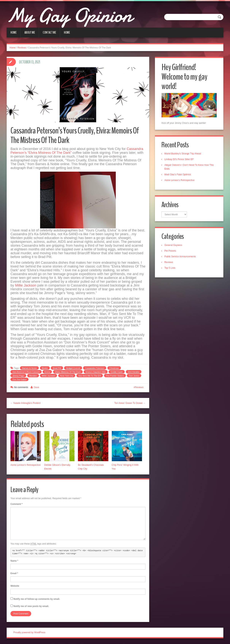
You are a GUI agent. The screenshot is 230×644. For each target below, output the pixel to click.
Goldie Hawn (117, 372)
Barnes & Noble (29, 368)
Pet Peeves (170, 251)
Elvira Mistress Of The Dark (68, 372)
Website (15, 586)
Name (14, 561)
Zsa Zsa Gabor (19, 380)
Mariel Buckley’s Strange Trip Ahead (183, 154)
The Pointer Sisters (115, 376)
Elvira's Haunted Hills (96, 372)
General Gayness (173, 245)
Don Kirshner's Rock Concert (26, 372)
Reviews (22, 48)
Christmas (114, 368)
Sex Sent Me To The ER (90, 376)
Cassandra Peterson (95, 368)
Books (45, 368)
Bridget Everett (73, 368)
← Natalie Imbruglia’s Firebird (25, 403)
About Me (30, 32)
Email (14, 573)
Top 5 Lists (170, 268)
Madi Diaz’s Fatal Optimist (178, 174)
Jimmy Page (18, 376)
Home (13, 32)
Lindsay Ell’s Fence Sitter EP (179, 159)
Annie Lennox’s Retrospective (26, 465)
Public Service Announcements (180, 257)
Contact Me (49, 32)
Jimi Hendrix (134, 372)
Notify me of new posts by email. (31, 606)
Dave (36, 387)
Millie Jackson (26, 285)
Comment (16, 504)
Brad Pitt (57, 368)
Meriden (33, 376)
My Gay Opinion (72, 15)
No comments (21, 387)
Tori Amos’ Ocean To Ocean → (130, 403)
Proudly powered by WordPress (29, 632)
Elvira (47, 372)
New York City (67, 376)
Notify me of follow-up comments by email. (37, 599)
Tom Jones (134, 376)
